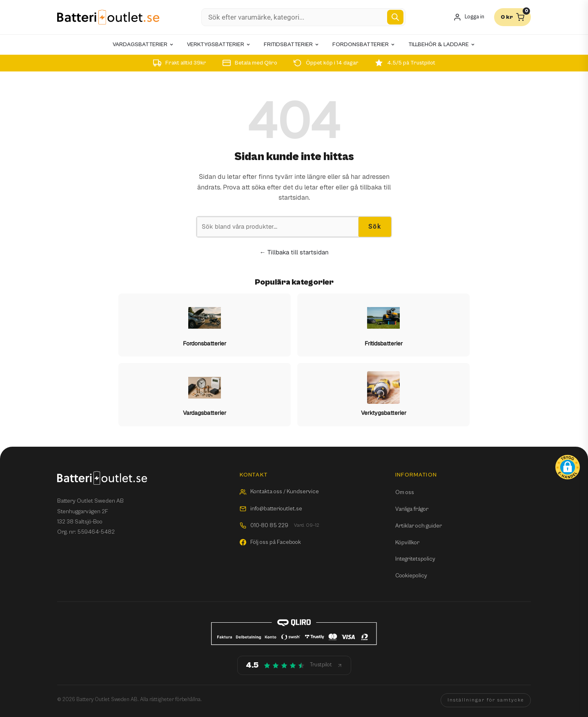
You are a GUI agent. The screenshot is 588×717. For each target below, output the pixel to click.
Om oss (405, 492)
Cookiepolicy (411, 576)
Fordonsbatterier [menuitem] (364, 45)
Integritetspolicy (415, 559)
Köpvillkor (407, 543)
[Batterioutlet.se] (108, 17)
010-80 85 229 (280, 526)
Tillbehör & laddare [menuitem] (442, 45)
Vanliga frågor (412, 509)
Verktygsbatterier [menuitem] (219, 45)
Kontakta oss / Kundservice (279, 492)
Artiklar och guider (419, 526)
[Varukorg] (512, 17)
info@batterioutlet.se (271, 509)
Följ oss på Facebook (270, 542)
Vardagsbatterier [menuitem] (143, 45)
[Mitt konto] (469, 17)
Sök (375, 227)
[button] (568, 467)
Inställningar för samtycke (486, 700)
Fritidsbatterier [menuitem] (292, 45)
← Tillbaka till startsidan (294, 252)
